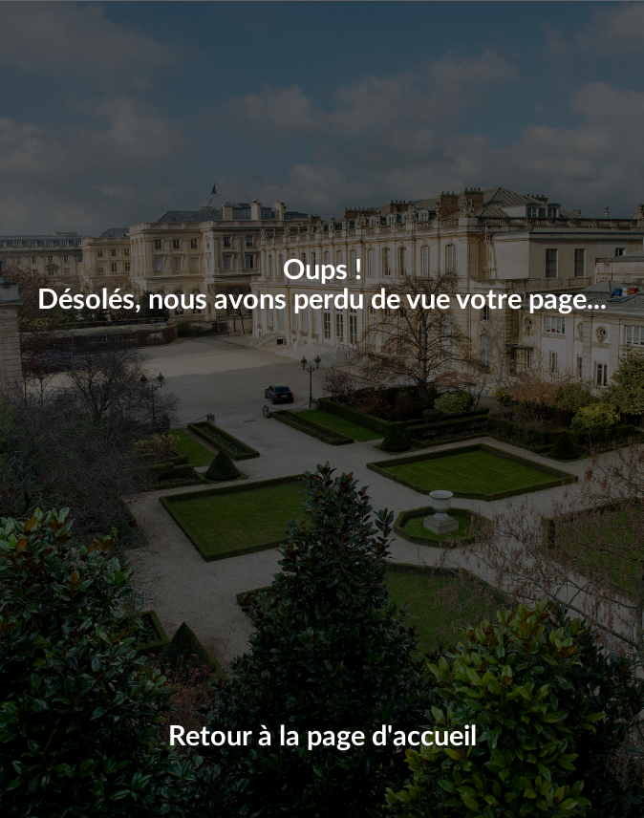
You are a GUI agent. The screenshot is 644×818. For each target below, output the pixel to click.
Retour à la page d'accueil (322, 737)
